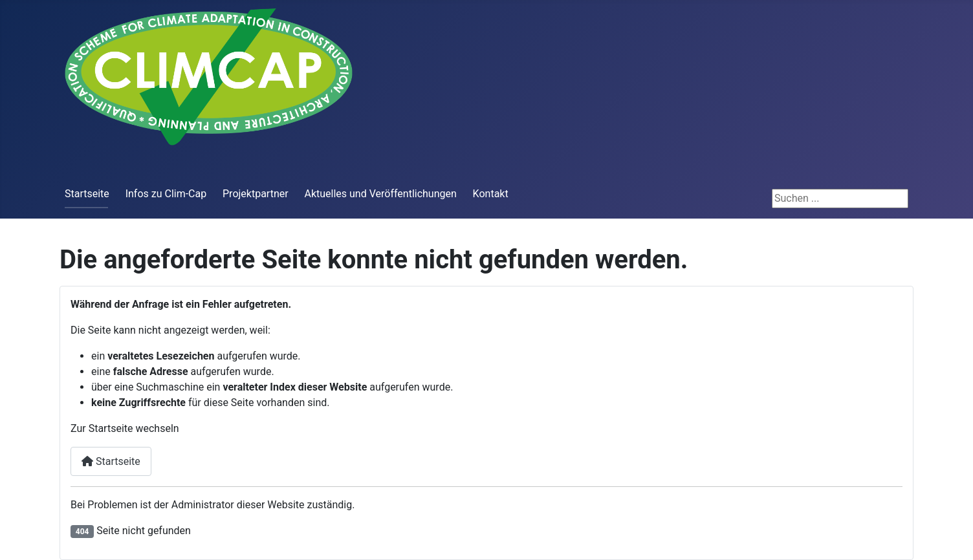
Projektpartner (256, 194)
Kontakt (491, 194)
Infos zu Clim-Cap (166, 194)
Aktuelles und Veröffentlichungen (380, 194)
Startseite (87, 194)
